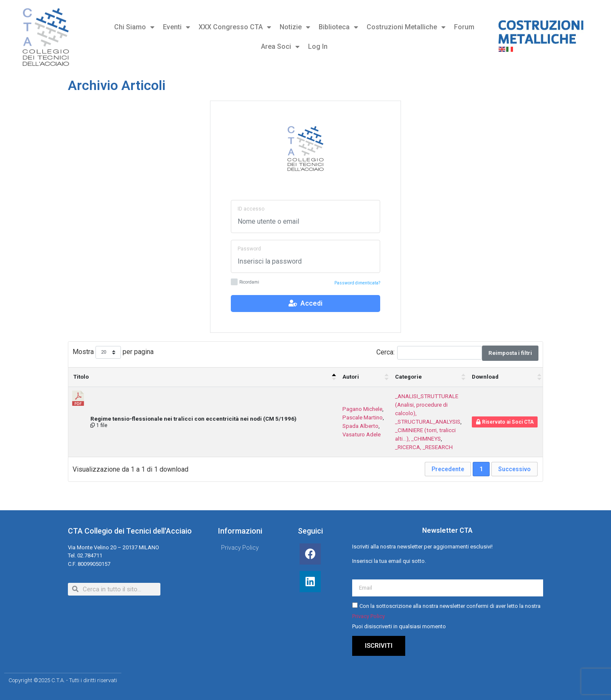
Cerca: (429, 353)
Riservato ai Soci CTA (505, 422)
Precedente (448, 469)
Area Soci (280, 47)
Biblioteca (338, 27)
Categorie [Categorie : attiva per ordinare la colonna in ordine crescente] (408, 377)
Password (249, 249)
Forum (464, 27)
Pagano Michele (362, 409)
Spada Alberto (360, 426)
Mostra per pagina (113, 353)
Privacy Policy (369, 617)
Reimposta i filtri (510, 353)
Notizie (295, 27)
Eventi (177, 27)
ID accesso (251, 209)
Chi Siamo (134, 27)
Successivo (514, 469)
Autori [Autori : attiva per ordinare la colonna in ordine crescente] (351, 377)
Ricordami (245, 283)
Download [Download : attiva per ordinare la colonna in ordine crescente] (485, 377)
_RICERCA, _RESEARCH (424, 447)
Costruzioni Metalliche (406, 27)
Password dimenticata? (357, 283)
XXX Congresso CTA (235, 27)
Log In (318, 46)
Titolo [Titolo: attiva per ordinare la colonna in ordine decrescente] (81, 377)
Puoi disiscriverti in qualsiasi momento (399, 627)
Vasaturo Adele (362, 434)
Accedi (305, 303)
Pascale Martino (363, 417)
